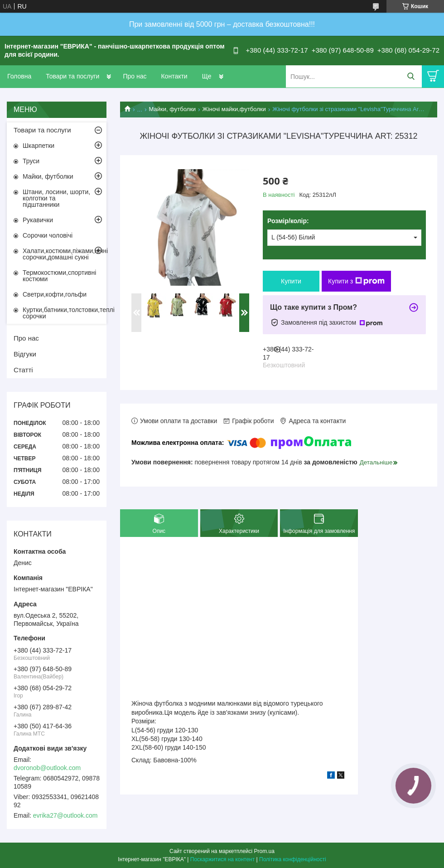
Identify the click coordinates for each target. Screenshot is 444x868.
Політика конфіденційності (293, 859)
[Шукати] (411, 76)
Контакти (174, 76)
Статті (23, 370)
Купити (291, 281)
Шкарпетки (39, 146)
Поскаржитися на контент (222, 859)
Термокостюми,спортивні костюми (59, 276)
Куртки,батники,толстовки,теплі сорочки (65, 313)
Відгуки (25, 354)
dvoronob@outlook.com (47, 768)
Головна (19, 76)
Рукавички (38, 220)
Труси (31, 161)
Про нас (135, 76)
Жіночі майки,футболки (234, 109)
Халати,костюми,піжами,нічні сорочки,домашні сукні (65, 254)
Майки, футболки (173, 109)
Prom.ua (264, 851)
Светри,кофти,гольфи (55, 294)
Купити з (356, 281)
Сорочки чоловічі (48, 235)
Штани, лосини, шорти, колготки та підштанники (56, 198)
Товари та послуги (72, 76)
